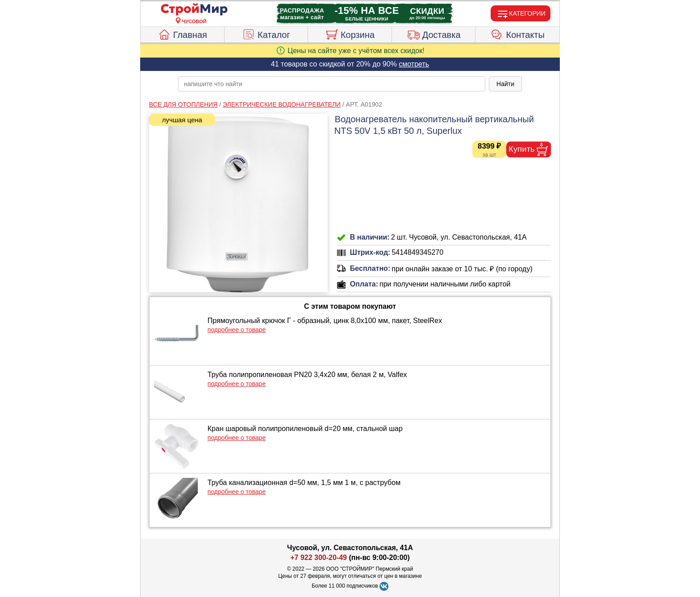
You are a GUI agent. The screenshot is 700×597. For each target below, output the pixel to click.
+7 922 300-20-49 (319, 558)
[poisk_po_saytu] (332, 84)
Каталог (266, 33)
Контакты (518, 33)
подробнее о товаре (237, 330)
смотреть (414, 64)
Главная (182, 33)
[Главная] (194, 10)
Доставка (434, 33)
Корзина (350, 33)
